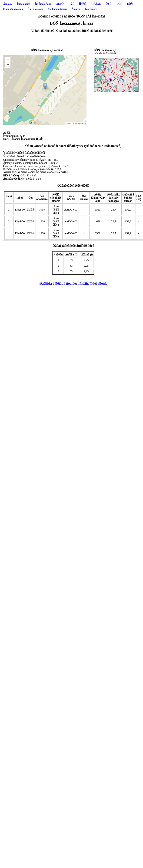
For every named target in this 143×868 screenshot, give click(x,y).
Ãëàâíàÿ (8, 4)
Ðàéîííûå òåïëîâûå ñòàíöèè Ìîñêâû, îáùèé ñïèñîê (73, 283)
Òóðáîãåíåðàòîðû (57, 9)
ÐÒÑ (119, 4)
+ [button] (8, 60)
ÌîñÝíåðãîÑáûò (43, 4)
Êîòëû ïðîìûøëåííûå (13, 9)
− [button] (8, 65)
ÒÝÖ (109, 4)
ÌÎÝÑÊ (83, 4)
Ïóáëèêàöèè (91, 9)
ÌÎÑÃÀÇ (96, 4)
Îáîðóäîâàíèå (24, 4)
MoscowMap (80, 123)
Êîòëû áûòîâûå (36, 9)
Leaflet (68, 123)
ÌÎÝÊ (71, 4)
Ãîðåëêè (76, 9)
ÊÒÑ (130, 4)
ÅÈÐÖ (60, 4)
